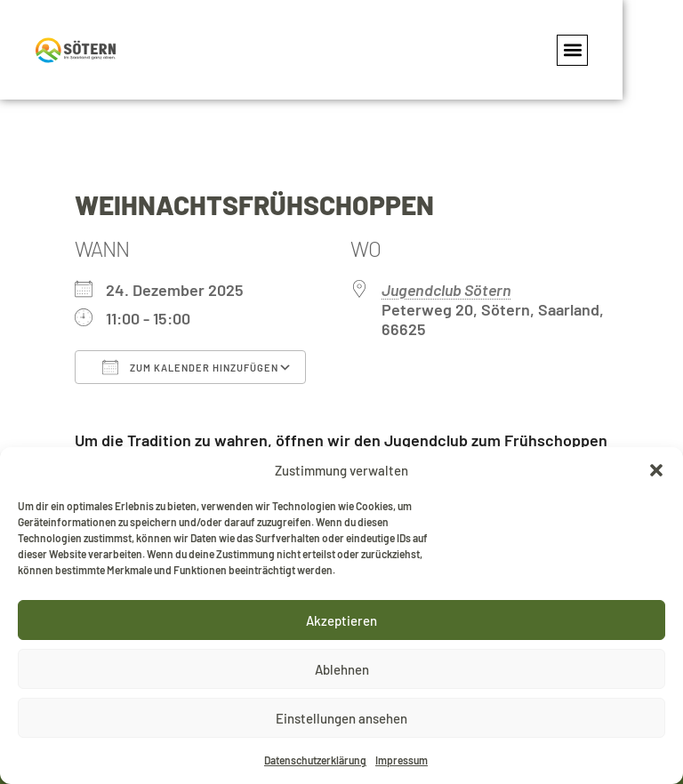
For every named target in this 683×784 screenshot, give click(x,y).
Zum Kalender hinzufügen (190, 367)
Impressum (402, 760)
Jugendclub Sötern (446, 290)
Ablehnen (342, 669)
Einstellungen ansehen (341, 718)
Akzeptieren (341, 620)
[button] (656, 470)
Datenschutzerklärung (315, 760)
